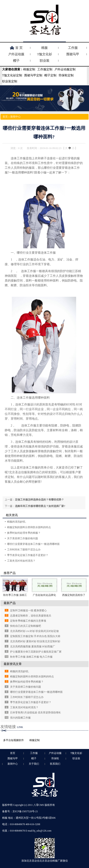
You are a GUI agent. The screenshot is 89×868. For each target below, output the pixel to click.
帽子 (16, 61)
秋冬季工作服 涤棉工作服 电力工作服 (31, 657)
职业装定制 (10, 81)
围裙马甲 (73, 54)
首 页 (19, 48)
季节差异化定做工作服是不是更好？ (28, 555)
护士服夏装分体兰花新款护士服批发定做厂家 (36, 652)
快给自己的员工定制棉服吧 (26, 626)
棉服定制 (29, 69)
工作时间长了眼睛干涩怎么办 (24, 550)
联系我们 (55, 764)
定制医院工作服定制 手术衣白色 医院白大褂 (35, 636)
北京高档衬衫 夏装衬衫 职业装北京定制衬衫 (35, 641)
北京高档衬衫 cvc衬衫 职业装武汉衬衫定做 (34, 631)
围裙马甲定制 (33, 75)
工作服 (73, 48)
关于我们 (34, 764)
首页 (5, 117)
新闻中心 (15, 117)
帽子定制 (50, 75)
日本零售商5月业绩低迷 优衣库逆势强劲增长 (35, 713)
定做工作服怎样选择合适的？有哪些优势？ (39, 500)
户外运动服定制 (65, 69)
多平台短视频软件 (14, 740)
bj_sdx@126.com (42, 831)
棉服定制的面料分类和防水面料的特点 (29, 527)
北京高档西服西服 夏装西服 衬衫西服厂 (33, 646)
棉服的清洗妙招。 (17, 522)
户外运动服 (16, 54)
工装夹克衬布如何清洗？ (21, 561)
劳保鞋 (55, 758)
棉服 (44, 48)
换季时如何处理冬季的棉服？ (24, 533)
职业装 (44, 61)
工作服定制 (45, 69)
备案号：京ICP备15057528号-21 (20, 811)
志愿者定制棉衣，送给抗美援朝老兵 (31, 616)
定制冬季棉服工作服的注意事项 (28, 621)
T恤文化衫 (44, 54)
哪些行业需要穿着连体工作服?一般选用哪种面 (33, 544)
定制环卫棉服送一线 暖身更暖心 (28, 610)
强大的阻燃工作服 (20, 718)
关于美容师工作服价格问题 (23, 538)
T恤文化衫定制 (12, 75)
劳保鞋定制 (66, 75)
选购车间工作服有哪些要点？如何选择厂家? (40, 506)
